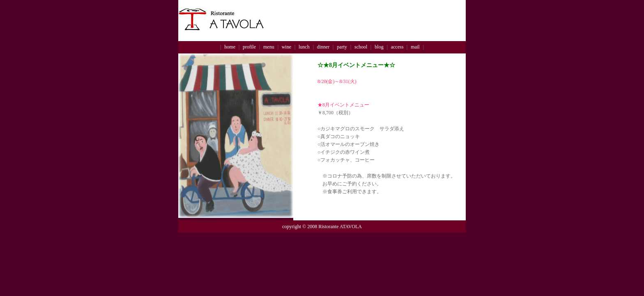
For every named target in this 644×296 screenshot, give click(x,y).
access (397, 47)
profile (249, 47)
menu (269, 47)
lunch (304, 47)
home (230, 47)
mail (415, 47)
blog (379, 47)
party (342, 47)
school (361, 47)
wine (286, 47)
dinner (323, 47)
